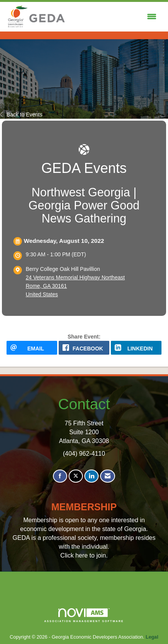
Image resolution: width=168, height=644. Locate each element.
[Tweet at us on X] (76, 476)
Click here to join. (84, 555)
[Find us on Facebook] (60, 476)
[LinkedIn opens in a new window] (136, 348)
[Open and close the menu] (114, 17)
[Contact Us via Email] (108, 476)
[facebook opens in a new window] (84, 348)
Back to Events (21, 115)
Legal (152, 637)
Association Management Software (84, 615)
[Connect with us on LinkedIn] (91, 476)
